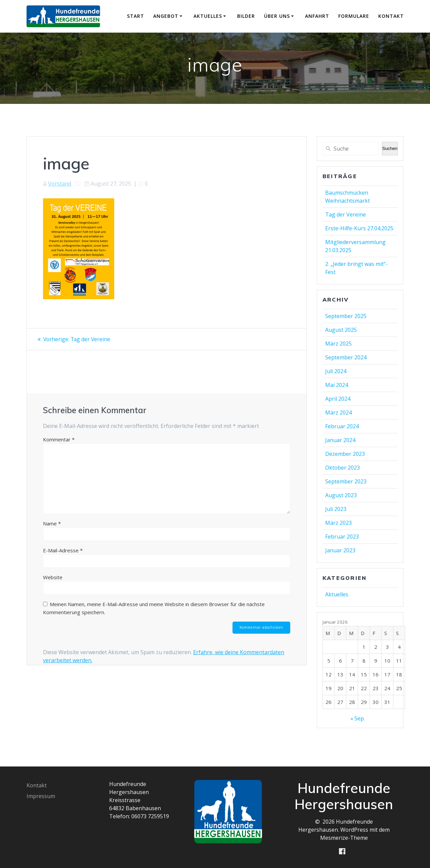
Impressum (41, 796)
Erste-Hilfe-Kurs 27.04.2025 (359, 228)
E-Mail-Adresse (63, 550)
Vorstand (60, 184)
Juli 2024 (336, 371)
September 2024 (346, 357)
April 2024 (338, 399)
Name (52, 523)
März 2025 (338, 344)
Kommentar (59, 439)
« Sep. (358, 718)
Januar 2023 (340, 550)
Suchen (390, 148)
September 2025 (346, 316)
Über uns (277, 16)
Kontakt (391, 16)
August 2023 (341, 495)
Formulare (354, 16)
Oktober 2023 (342, 468)
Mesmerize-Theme (344, 837)
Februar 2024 (342, 426)
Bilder (246, 16)
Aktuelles (208, 16)
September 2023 (346, 481)
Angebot (166, 16)
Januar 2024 (340, 440)
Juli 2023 (336, 509)
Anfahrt (317, 16)
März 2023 (338, 523)
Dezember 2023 (345, 454)
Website (53, 577)
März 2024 (338, 412)
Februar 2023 (342, 537)
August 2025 (341, 330)
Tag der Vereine (346, 214)
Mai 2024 (337, 385)
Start (136, 16)
